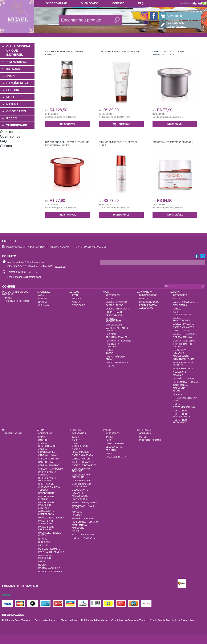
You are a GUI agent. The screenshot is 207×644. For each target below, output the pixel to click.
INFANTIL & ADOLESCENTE (113, 320)
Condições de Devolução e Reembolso (172, 620)
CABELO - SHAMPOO (116, 302)
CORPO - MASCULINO (184, 341)
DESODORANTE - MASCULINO (47, 504)
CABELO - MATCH (81, 459)
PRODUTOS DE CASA (150, 440)
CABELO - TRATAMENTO (118, 309)
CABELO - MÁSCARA (183, 324)
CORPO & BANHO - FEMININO (48, 473)
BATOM (109, 299)
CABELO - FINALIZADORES (181, 319)
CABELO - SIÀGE (181, 331)
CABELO (177, 309)
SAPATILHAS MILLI (14, 433)
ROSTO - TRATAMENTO (117, 363)
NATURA (12, 104)
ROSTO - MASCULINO (184, 407)
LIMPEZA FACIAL (114, 325)
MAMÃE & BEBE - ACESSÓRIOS (47, 522)
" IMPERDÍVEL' (17, 62)
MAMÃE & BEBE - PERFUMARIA (47, 528)
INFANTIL (144, 299)
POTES (143, 437)
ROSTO (109, 353)
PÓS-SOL (178, 395)
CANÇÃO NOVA (17, 83)
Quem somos (90, 3)
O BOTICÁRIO (16, 111)
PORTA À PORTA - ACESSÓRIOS (148, 307)
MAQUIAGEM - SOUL (183, 369)
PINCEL (109, 350)
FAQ (141, 3)
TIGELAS (110, 366)
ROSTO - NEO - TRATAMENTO (180, 421)
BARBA (8, 298)
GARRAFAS (145, 433)
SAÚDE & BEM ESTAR (117, 457)
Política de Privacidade (94, 620)
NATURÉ (42, 539)
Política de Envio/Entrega (16, 620)
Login (171, 26)
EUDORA (13, 90)
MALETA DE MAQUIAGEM (85, 503)
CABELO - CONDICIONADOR (182, 313)
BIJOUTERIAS (180, 305)
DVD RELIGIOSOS (148, 295)
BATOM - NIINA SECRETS (186, 302)
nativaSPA (77, 512)
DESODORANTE (114, 315)
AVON (10, 76)
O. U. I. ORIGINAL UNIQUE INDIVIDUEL (19, 50)
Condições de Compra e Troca (128, 620)
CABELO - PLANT (47, 462)
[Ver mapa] (60, 266)
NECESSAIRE (180, 372)
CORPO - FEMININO (115, 444)
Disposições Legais (46, 620)
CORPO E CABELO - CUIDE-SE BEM (82, 485)
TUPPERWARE (17, 125)
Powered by (194, 3)
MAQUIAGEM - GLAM (183, 359)
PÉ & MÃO (111, 334)
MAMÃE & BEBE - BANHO (51, 518)
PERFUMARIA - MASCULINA (180, 387)
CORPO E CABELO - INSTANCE (183, 345)
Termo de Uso (69, 620)
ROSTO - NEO (180, 411)
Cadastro (181, 26)
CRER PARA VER (47, 484)
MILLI (10, 97)
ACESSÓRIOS (113, 295)
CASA (108, 440)
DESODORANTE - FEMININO (47, 498)
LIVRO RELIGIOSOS (149, 302)
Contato (118, 3)
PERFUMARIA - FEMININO (18, 301)
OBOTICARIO (79, 305)
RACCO (12, 118)
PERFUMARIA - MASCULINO (113, 345)
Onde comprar (56, 3)
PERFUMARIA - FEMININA (186, 382)
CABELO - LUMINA (47, 455)
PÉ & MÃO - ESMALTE (116, 337)
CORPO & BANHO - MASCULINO (48, 479)
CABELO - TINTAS (114, 305)
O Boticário (43, 305)
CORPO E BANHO (81, 481)
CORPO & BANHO (114, 312)
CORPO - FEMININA (183, 337)
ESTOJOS (13, 69)
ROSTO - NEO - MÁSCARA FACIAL (182, 415)
